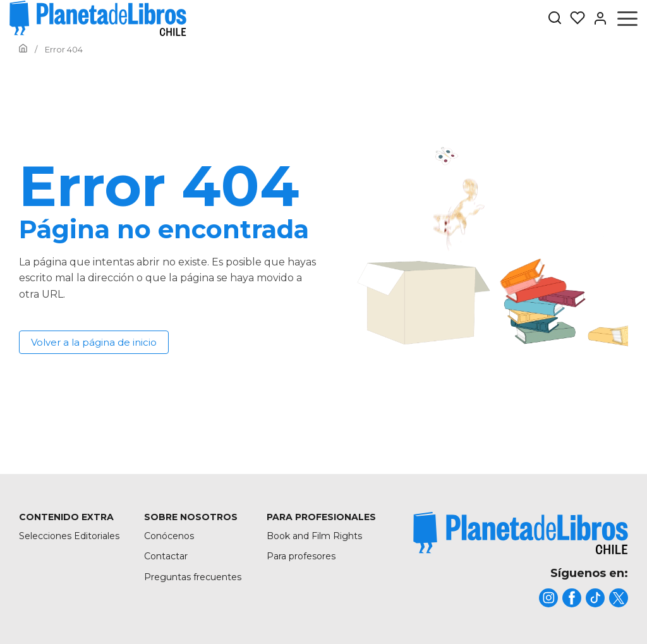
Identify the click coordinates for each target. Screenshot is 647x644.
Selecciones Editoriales (69, 536)
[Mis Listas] (574, 18)
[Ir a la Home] (23, 49)
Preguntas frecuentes (193, 577)
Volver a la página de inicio (94, 342)
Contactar (166, 556)
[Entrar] (596, 18)
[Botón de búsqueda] (555, 19)
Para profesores (301, 556)
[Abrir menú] (627, 18)
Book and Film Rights (314, 536)
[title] (521, 533)
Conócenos (169, 536)
